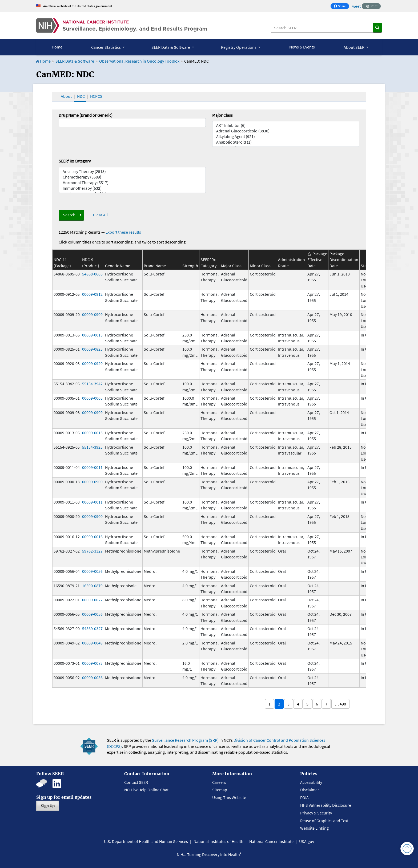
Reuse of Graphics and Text (324, 821)
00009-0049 (92, 643)
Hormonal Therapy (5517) (132, 183)
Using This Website (229, 797)
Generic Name (118, 266)
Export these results (123, 232)
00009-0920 (92, 363)
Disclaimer (310, 790)
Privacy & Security (316, 813)
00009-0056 (92, 571)
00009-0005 (92, 398)
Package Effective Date (317, 260)
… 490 (340, 704)
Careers (219, 782)
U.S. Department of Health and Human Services (146, 841)
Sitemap (220, 790)
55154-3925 (92, 447)
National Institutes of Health (218, 841)
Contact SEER (136, 782)
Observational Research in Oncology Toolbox (139, 61)
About (66, 96)
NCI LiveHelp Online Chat (146, 790)
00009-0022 (92, 600)
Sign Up (48, 806)
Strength (190, 266)
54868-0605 (92, 274)
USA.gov (307, 841)
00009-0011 (92, 467)
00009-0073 (92, 663)
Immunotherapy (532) (132, 188)
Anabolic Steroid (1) (286, 142)
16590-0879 (92, 586)
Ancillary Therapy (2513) (132, 171)
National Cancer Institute (271, 841)
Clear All (100, 215)
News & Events (302, 47)
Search (69, 215)
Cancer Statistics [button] (106, 47)
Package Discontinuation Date (344, 260)
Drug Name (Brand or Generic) (86, 115)
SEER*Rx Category (75, 161)
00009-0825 (92, 349)
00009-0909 (92, 314)
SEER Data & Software (75, 61)
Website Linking (314, 828)
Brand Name (155, 266)
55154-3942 (92, 384)
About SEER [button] (354, 47)
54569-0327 (92, 628)
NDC (81, 96)
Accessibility (311, 782)
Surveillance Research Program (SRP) (185, 740)
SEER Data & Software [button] (171, 47)
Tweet (355, 6)
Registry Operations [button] (239, 47)
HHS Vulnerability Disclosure (326, 805)
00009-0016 (92, 537)
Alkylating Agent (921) (286, 137)
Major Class (222, 115)
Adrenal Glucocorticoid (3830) (286, 131)
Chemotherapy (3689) (132, 177)
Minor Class (260, 266)
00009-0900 (92, 482)
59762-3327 (92, 551)
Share (341, 7)
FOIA (304, 797)
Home (57, 47)
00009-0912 (92, 294)
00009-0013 (92, 335)
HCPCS (96, 96)
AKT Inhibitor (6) (286, 125)
